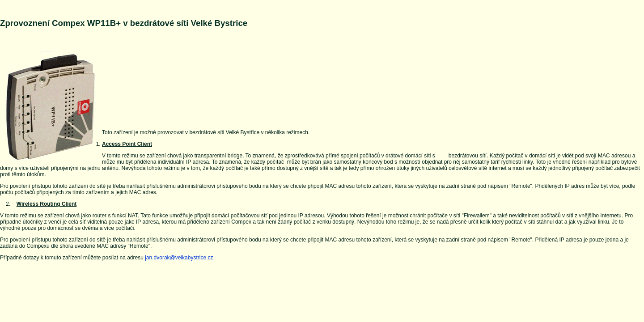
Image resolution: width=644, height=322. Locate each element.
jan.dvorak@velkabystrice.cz (179, 258)
